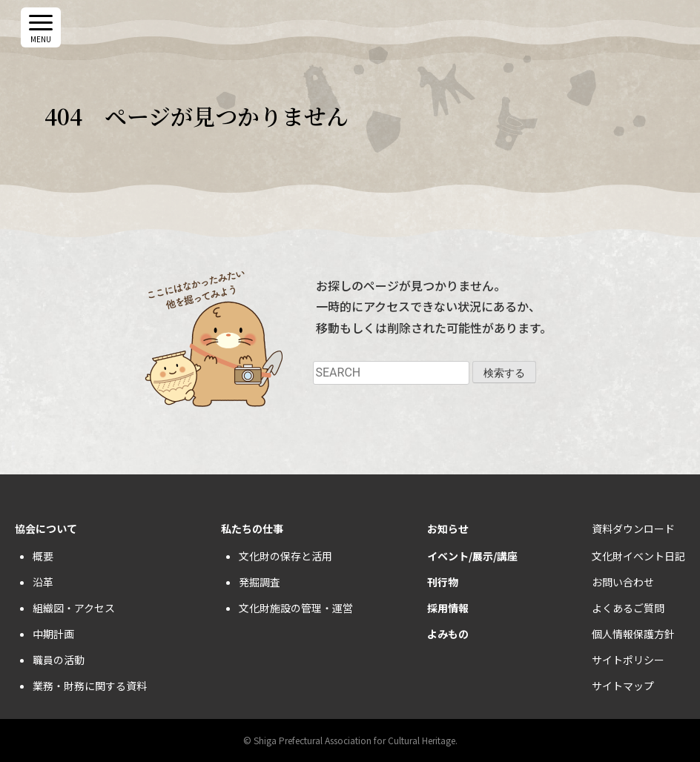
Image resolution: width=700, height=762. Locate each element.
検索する (504, 373)
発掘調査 (260, 582)
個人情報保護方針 (633, 634)
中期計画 (53, 634)
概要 (43, 556)
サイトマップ (623, 686)
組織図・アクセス (74, 608)
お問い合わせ (623, 582)
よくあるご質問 (628, 608)
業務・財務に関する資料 (90, 686)
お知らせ (448, 529)
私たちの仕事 (252, 529)
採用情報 (448, 608)
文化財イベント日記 (638, 556)
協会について (46, 529)
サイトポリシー (628, 660)
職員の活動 (59, 660)
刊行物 (443, 582)
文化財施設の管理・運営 (296, 608)
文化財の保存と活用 (285, 556)
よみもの (448, 634)
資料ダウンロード (633, 529)
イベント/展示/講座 (472, 556)
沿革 (43, 582)
